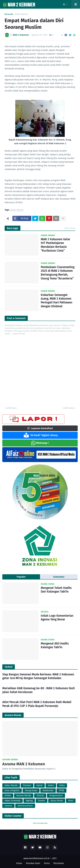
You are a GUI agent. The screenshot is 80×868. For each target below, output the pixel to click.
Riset (71, 801)
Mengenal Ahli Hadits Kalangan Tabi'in (55, 645)
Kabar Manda (21, 14)
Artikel (8, 796)
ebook (39, 785)
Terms (47, 863)
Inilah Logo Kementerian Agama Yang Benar (57, 618)
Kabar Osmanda (13, 801)
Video (62, 785)
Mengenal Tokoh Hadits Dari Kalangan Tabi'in (56, 590)
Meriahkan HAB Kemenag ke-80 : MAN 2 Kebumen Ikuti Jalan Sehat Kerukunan (39, 690)
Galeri (51, 785)
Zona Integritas (12, 790)
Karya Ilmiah (57, 801)
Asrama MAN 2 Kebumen (24, 764)
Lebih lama (68, 408)
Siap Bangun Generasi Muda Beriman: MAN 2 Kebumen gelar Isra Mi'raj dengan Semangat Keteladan (38, 676)
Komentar (59, 577)
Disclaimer (59, 863)
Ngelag (29, 801)
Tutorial (40, 796)
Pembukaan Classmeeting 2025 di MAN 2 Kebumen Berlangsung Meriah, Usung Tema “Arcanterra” (58, 273)
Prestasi (27, 785)
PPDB (61, 790)
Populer (21, 577)
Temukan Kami (33, 863)
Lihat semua (70, 228)
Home (19, 863)
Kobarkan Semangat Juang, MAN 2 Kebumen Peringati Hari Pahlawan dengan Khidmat (57, 301)
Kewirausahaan (25, 806)
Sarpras (8, 806)
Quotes (42, 801)
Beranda (9, 14)
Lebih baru (11, 408)
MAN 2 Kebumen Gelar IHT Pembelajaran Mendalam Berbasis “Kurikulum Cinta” (56, 245)
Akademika (48, 790)
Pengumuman (56, 796)
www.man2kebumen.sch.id (36, 858)
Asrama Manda (24, 796)
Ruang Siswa (31, 790)
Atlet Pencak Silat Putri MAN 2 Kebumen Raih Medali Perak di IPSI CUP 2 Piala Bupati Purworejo (37, 704)
